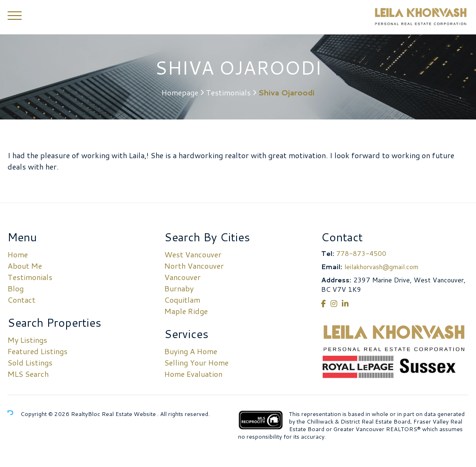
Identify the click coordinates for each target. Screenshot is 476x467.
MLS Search (28, 374)
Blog (16, 288)
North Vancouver (194, 266)
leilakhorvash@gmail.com (381, 267)
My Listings (27, 340)
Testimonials (228, 93)
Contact (21, 300)
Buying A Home (191, 351)
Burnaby (179, 288)
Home (18, 254)
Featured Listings (38, 351)
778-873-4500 (361, 254)
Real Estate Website (129, 414)
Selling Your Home (196, 362)
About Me (25, 266)
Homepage (180, 93)
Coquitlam (182, 300)
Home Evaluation (193, 374)
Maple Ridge (186, 311)
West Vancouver (193, 254)
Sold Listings (30, 362)
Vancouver (183, 277)
